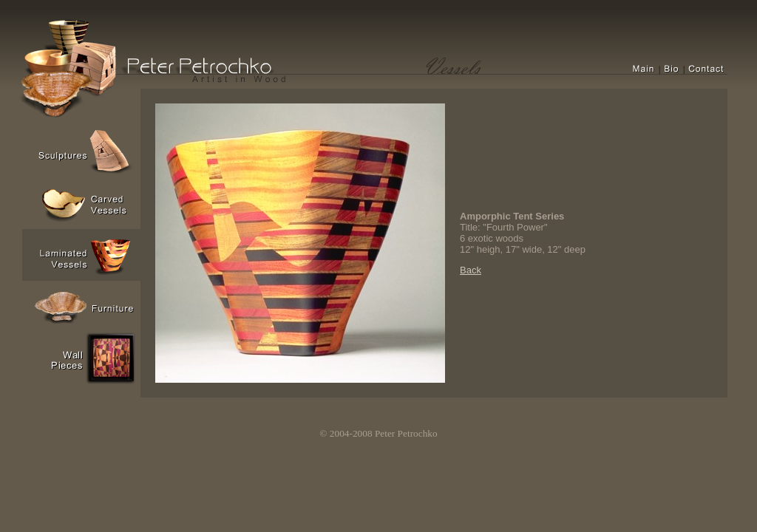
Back (471, 270)
